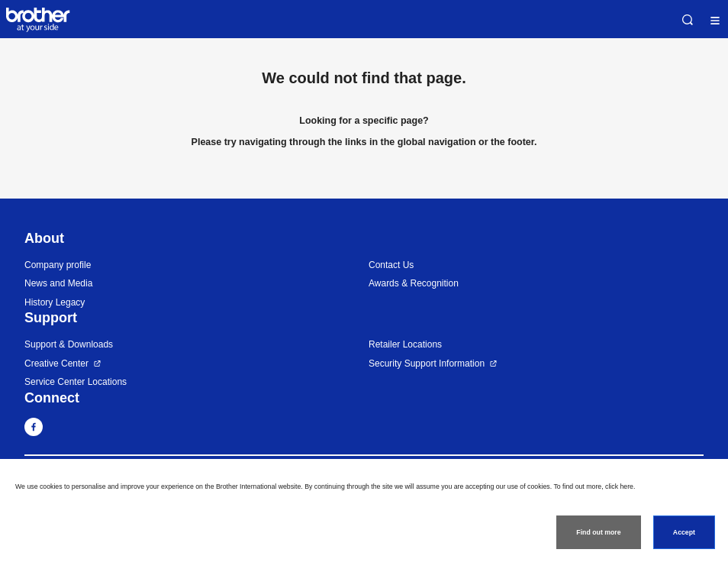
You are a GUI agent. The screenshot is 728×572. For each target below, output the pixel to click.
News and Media (58, 283)
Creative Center (56, 364)
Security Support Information (427, 364)
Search (688, 20)
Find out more (598, 532)
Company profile (58, 265)
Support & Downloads (69, 344)
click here (619, 486)
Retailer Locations (405, 344)
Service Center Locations (76, 382)
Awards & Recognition (414, 283)
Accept (684, 532)
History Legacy (55, 302)
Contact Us (391, 265)
